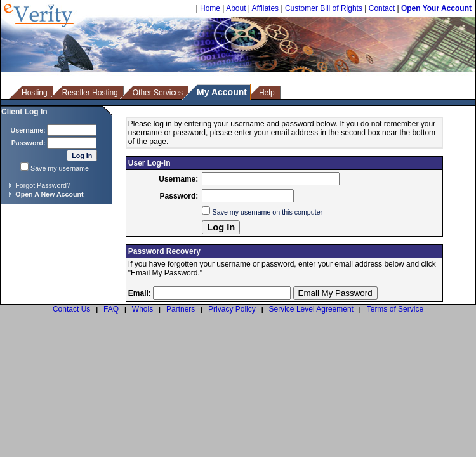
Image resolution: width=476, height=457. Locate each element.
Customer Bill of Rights (324, 8)
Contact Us (71, 309)
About (236, 8)
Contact (382, 8)
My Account (222, 92)
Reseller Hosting (90, 93)
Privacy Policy (232, 309)
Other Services (158, 93)
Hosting (35, 93)
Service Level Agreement (311, 309)
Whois (142, 309)
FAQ (111, 309)
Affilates (265, 8)
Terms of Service (395, 309)
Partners (181, 309)
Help (267, 93)
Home (210, 8)
